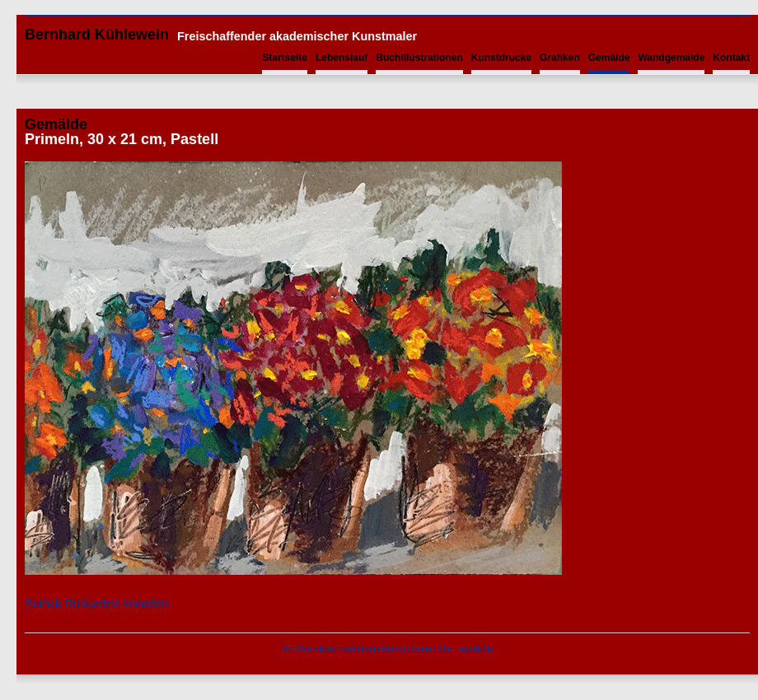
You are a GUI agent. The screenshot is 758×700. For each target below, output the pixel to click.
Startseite (285, 58)
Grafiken (560, 58)
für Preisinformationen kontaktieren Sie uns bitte (387, 649)
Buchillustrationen (419, 58)
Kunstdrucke (501, 58)
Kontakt (731, 58)
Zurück (43, 604)
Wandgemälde (671, 58)
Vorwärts (146, 604)
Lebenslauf (342, 58)
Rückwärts (92, 604)
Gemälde (609, 58)
